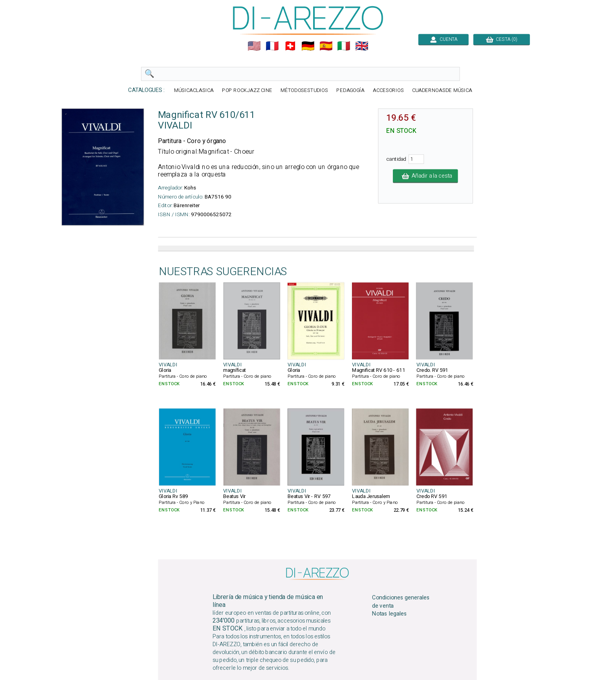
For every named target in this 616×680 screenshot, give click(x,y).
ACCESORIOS (388, 91)
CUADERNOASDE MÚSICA (442, 91)
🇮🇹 (344, 46)
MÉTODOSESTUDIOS (304, 91)
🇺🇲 (254, 46)
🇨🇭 (290, 46)
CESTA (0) (502, 39)
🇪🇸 (326, 46)
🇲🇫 (272, 46)
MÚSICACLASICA (194, 91)
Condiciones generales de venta (401, 601)
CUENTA (444, 39)
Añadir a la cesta (425, 176)
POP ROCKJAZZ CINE (247, 91)
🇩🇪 (308, 46)
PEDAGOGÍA (350, 91)
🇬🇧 (362, 46)
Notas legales (390, 614)
